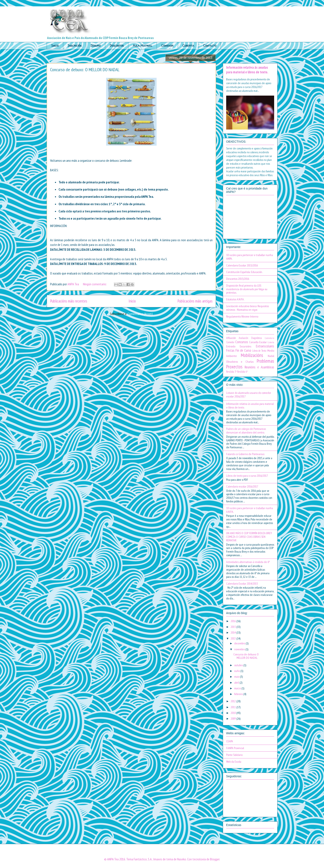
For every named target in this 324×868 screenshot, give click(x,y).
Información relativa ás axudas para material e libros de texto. (247, 70)
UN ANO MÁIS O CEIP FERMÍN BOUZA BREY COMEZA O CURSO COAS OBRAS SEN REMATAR (249, 537)
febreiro (239, 694)
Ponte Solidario (234, 755)
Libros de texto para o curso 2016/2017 (247, 476)
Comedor (167, 45)
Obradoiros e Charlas (240, 362)
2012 (234, 701)
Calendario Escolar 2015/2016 (242, 265)
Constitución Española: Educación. (244, 272)
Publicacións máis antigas (195, 301)
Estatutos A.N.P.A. (235, 299)
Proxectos (234, 367)
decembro (240, 643)
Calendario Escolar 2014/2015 (242, 584)
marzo (238, 688)
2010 (234, 713)
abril (237, 683)
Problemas (265, 361)
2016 (234, 621)
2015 (234, 627)
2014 (234, 633)
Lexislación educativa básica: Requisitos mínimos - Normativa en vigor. (248, 308)
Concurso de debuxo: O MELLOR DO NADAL (85, 70)
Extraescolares (265, 346)
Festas (230, 350)
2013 (234, 638)
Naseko (182, 859)
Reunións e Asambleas (259, 367)
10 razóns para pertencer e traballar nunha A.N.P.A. (250, 510)
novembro (240, 649)
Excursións (245, 346)
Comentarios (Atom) (140, 314)
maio (237, 677)
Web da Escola (234, 762)
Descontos (117, 45)
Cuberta (188, 45)
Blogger (215, 859)
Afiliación (231, 338)
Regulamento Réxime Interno (242, 316)
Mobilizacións (252, 355)
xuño (237, 671)
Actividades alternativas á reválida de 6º (248, 562)
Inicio (55, 45)
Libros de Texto (259, 351)
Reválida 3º (231, 372)
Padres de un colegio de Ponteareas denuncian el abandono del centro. (246, 431)
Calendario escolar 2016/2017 (242, 486)
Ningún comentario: (95, 284)
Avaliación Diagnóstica (250, 338)
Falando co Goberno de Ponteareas (245, 454)
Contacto (210, 45)
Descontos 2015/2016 (238, 279)
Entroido (231, 346)
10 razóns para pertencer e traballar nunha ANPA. (250, 257)
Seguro (96, 45)
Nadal (271, 356)
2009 (234, 719)
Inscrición (75, 45)
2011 (234, 707)
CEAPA (230, 741)
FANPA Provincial (235, 748)
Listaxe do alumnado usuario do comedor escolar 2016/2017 (249, 395)
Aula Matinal (142, 45)
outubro (239, 665)
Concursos (242, 342)
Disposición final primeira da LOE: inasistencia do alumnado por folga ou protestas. (247, 289)
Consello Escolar (258, 342)
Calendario (269, 338)
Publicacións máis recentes (69, 301)
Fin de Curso (243, 350)
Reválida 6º (242, 372)
